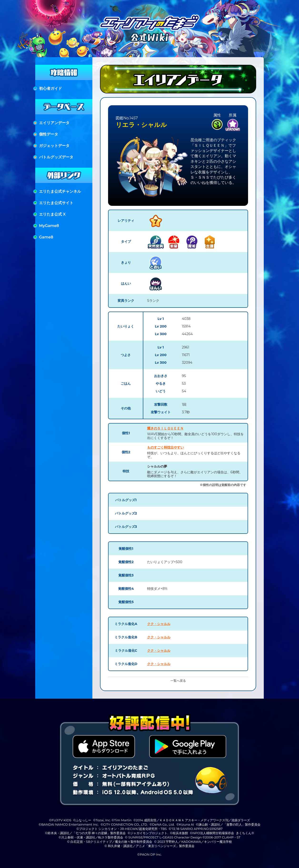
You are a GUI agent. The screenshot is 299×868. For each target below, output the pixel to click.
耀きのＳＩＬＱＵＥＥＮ (165, 428)
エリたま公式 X (52, 214)
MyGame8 (49, 226)
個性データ (49, 134)
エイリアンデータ (54, 123)
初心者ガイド (50, 88)
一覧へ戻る (178, 681)
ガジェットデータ (54, 146)
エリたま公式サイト (56, 203)
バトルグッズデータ (56, 157)
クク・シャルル (159, 624)
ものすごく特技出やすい (165, 447)
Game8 (46, 237)
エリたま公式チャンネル (60, 191)
